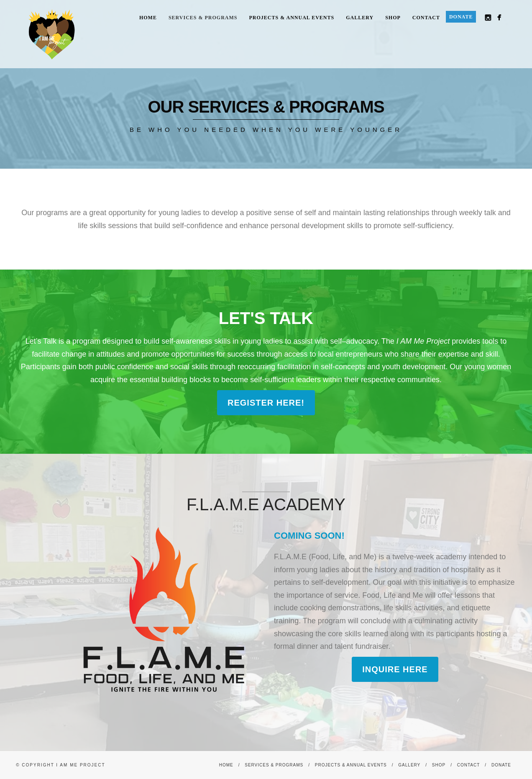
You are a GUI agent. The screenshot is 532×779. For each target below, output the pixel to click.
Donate (461, 17)
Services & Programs (203, 18)
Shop (393, 18)
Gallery (360, 18)
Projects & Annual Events (292, 18)
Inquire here (395, 669)
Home (148, 18)
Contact (426, 18)
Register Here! (266, 403)
